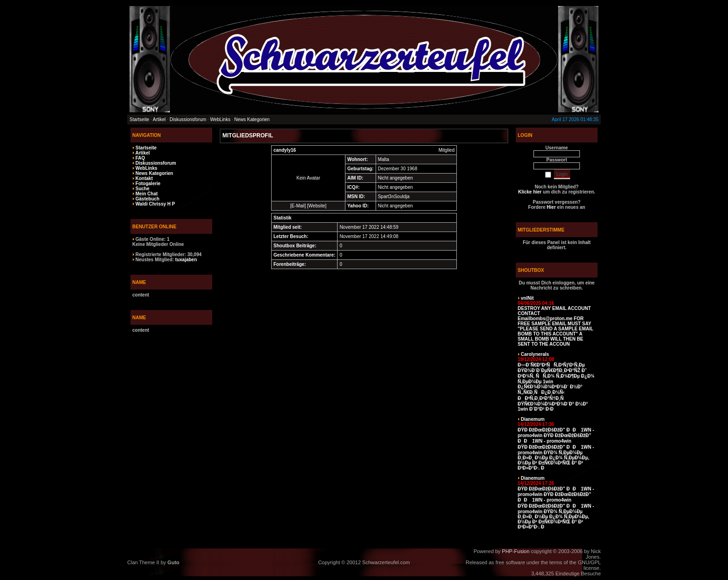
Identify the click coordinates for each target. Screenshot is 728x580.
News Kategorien (252, 119)
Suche (143, 189)
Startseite (139, 119)
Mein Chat (147, 194)
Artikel (159, 119)
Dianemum (533, 419)
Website (317, 206)
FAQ (140, 158)
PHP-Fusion (516, 551)
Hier (551, 207)
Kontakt (144, 178)
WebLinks (220, 119)
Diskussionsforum (188, 119)
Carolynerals (535, 354)
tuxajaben (186, 260)
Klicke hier (530, 192)
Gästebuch (148, 199)
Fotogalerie (148, 184)
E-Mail (298, 206)
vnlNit (527, 298)
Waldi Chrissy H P (155, 204)
